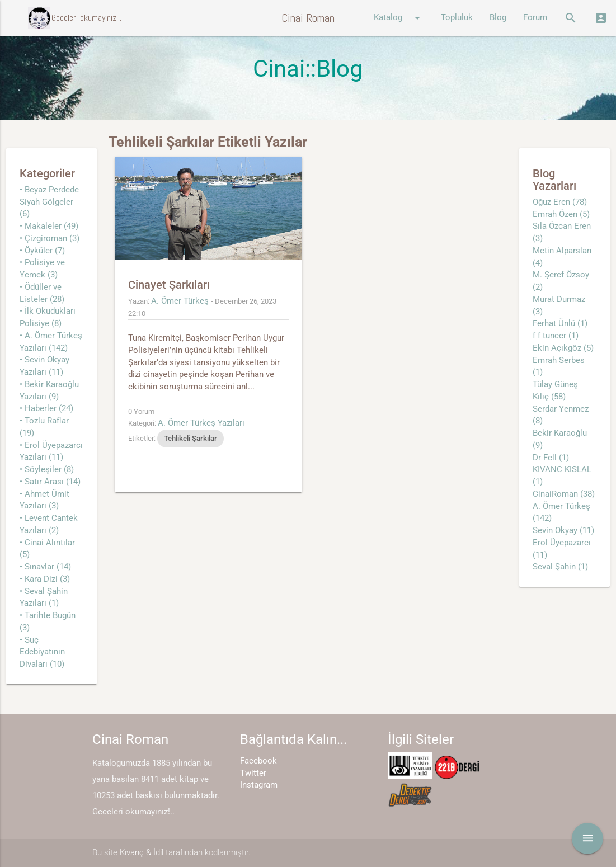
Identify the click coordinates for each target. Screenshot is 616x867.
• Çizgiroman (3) (50, 239)
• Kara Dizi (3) (45, 579)
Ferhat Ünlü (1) (560, 324)
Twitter (253, 773)
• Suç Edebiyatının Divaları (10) (42, 652)
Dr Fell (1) (551, 458)
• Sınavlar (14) (45, 567)
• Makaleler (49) (49, 226)
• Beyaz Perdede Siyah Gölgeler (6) (49, 202)
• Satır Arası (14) (50, 482)
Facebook (258, 761)
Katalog (399, 18)
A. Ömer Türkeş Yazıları (201, 423)
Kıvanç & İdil (142, 853)
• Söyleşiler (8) (47, 470)
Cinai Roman (308, 18)
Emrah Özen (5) (561, 215)
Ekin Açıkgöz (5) (563, 348)
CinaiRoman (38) (564, 494)
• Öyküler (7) (42, 251)
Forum (535, 18)
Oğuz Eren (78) (560, 202)
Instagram (259, 785)
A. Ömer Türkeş (180, 301)
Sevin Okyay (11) (563, 531)
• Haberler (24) (46, 409)
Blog (498, 18)
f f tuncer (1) (556, 336)
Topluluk (457, 18)
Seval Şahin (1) (560, 567)
